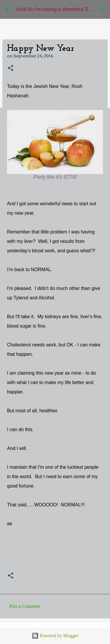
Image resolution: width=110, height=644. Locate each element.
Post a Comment (25, 606)
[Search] (102, 9)
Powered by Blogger (55, 636)
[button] (11, 68)
